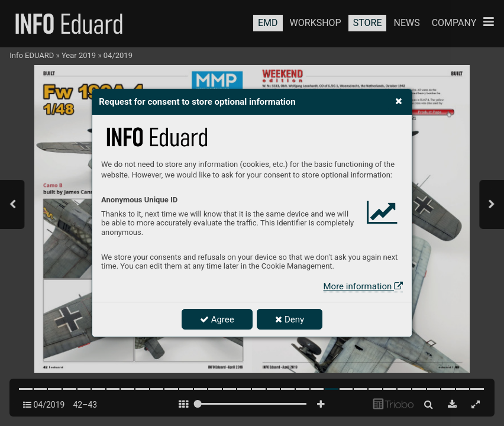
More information (363, 286)
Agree (217, 319)
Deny (290, 319)
